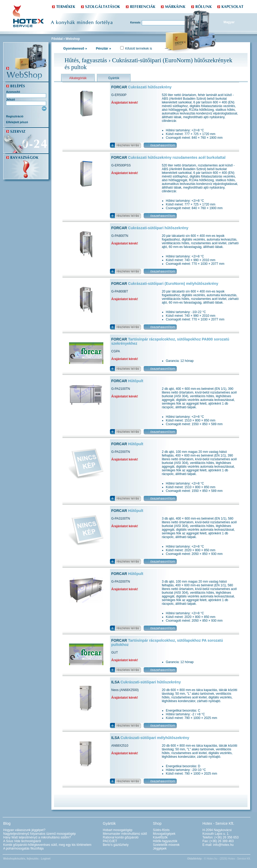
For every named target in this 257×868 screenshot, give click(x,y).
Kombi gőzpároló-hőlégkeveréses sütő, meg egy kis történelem (47, 845)
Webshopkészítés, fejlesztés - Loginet (27, 859)
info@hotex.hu (224, 845)
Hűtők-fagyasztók (165, 841)
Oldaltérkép (194, 859)
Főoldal (57, 39)
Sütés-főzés (161, 830)
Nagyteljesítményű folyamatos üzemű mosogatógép (39, 834)
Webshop (73, 39)
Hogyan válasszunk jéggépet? (24, 830)
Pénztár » (104, 48)
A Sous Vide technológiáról (22, 841)
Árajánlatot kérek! (125, 103)
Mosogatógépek (164, 834)
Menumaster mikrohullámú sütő (125, 834)
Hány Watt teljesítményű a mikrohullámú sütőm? (37, 837)
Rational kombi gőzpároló (121, 837)
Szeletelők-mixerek (166, 845)
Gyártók (114, 78)
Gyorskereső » (75, 48)
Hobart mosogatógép (118, 830)
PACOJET (110, 841)
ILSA (146, 682)
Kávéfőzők (160, 837)
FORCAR (141, 87)
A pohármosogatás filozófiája (23, 848)
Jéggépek (160, 848)
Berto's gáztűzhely (116, 845)
